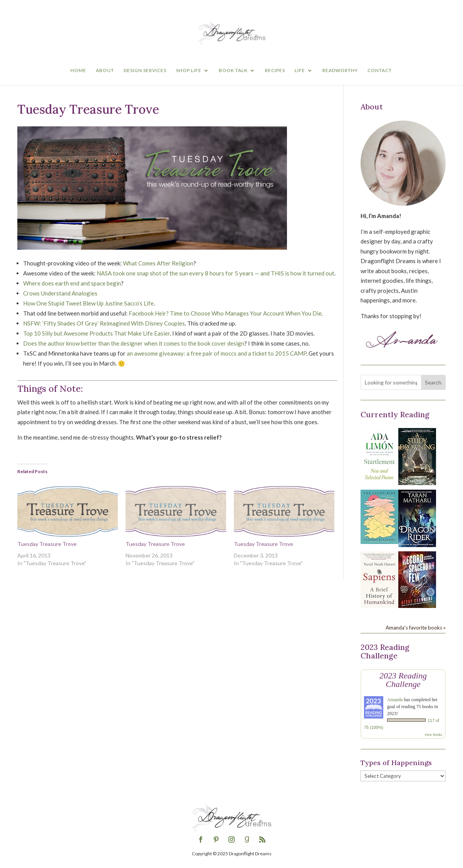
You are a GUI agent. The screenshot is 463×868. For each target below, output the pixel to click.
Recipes (275, 71)
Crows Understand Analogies (60, 293)
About (105, 71)
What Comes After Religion (158, 263)
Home (78, 71)
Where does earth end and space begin (72, 283)
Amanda (395, 700)
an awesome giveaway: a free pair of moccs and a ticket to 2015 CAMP (216, 353)
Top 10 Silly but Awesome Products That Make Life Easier (96, 333)
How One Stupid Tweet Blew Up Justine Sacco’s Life (88, 303)
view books (433, 735)
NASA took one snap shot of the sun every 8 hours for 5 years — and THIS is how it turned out (216, 273)
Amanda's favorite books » (416, 628)
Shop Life (189, 71)
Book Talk (233, 71)
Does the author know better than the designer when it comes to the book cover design (134, 343)
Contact (380, 71)
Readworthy (340, 71)
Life (300, 71)
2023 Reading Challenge (403, 680)
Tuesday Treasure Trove (47, 544)
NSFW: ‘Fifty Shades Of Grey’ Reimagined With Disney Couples (104, 323)
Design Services (145, 71)
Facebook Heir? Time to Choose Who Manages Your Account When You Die (225, 313)
